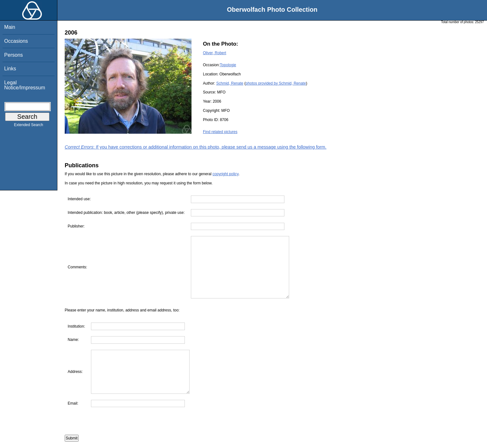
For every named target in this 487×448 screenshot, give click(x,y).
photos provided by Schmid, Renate (276, 83)
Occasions (16, 41)
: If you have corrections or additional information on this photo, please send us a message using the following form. (196, 147)
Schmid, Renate (230, 83)
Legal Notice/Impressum (25, 85)
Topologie (228, 65)
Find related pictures (220, 132)
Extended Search (29, 126)
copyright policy (225, 174)
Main (10, 27)
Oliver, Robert (214, 53)
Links (10, 69)
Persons (13, 55)
